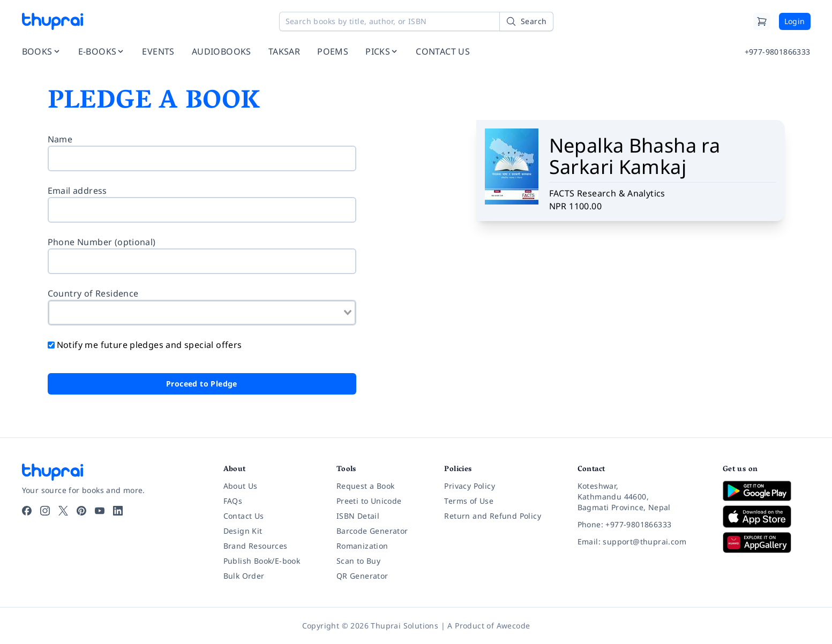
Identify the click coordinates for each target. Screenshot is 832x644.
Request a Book (366, 486)
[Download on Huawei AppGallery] (767, 542)
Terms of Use (469, 501)
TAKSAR (284, 51)
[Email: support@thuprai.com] (642, 542)
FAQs (233, 501)
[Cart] (762, 21)
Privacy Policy (470, 486)
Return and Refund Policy (493, 516)
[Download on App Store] (767, 517)
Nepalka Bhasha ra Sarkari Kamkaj (635, 156)
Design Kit (243, 531)
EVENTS (158, 51)
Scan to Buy (358, 561)
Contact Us (244, 516)
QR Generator (362, 576)
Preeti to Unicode (369, 501)
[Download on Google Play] (767, 491)
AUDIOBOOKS (222, 51)
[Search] (526, 21)
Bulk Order (244, 576)
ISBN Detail (358, 516)
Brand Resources (256, 546)
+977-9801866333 (778, 52)
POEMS (333, 51)
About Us (241, 486)
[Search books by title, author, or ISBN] (416, 21)
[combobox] (202, 313)
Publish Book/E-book (262, 561)
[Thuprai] (53, 21)
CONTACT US (443, 51)
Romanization (362, 546)
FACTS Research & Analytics (607, 193)
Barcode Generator (372, 531)
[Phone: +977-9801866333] (642, 525)
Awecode (514, 626)
